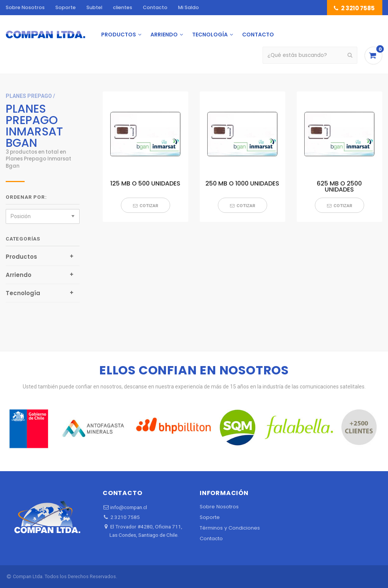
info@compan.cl (125, 507)
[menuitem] (45, 35)
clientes (123, 7)
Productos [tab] (21, 257)
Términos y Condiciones (230, 528)
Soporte (66, 7)
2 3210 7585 (354, 8)
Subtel (94, 7)
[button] (145, 205)
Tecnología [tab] (23, 293)
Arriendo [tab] (19, 275)
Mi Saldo (189, 7)
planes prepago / (30, 96)
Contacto (155, 7)
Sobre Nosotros (25, 7)
